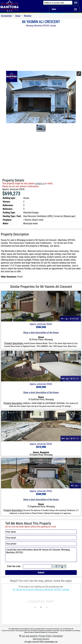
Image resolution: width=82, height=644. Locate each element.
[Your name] (41, 532)
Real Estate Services (41, 639)
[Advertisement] (41, 49)
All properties (6, 16)
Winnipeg (28, 16)
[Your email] (41, 538)
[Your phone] (41, 544)
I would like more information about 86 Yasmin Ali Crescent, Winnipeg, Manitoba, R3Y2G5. (41, 555)
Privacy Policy (45, 636)
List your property (28, 636)
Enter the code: (14, 566)
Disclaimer (58, 636)
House (18, 16)
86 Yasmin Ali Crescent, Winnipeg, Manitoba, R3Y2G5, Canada (41, 590)
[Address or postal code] (58, 3)
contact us (40, 183)
